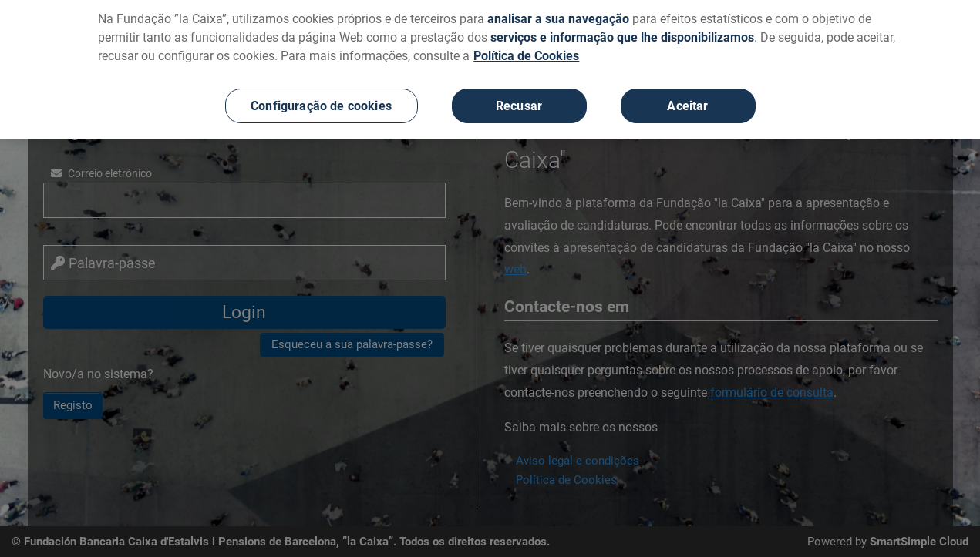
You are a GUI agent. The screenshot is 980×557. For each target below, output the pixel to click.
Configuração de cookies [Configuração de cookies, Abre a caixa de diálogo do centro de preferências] (321, 97)
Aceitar (687, 97)
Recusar (519, 97)
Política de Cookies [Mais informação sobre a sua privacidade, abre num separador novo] (526, 47)
